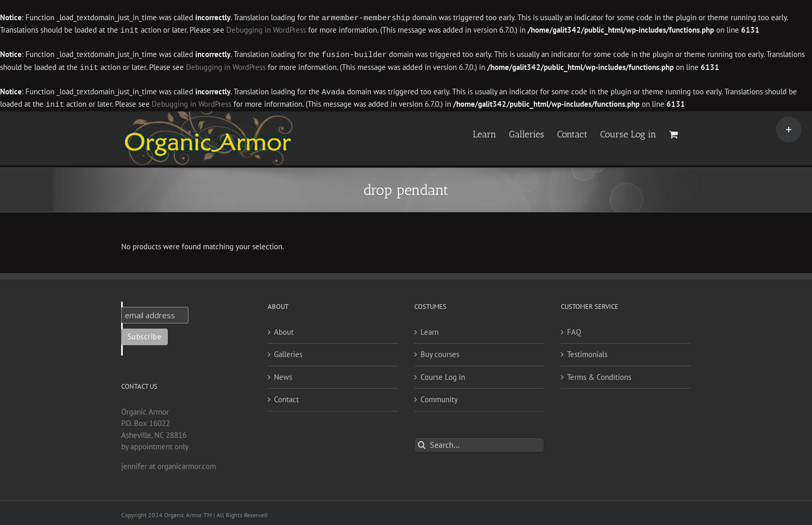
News (283, 374)
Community (439, 396)
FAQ (574, 329)
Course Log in (443, 374)
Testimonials (587, 351)
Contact (286, 396)
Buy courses (440, 351)
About (284, 329)
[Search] (422, 442)
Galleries (288, 351)
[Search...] (479, 442)
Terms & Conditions (599, 374)
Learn (430, 329)
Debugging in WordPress (266, 30)
